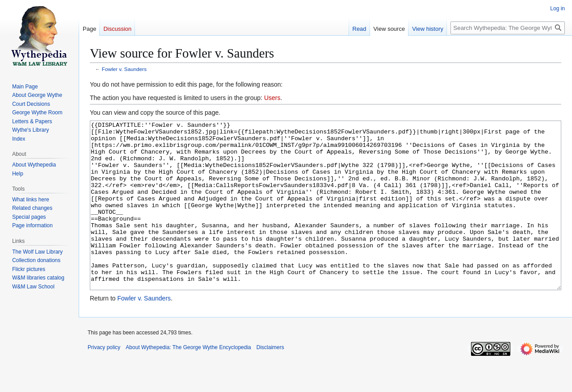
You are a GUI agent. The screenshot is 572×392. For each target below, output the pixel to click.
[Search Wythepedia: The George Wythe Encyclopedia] (508, 28)
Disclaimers (270, 381)
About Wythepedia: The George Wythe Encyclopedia (188, 381)
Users (272, 98)
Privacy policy (104, 381)
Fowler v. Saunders (124, 69)
